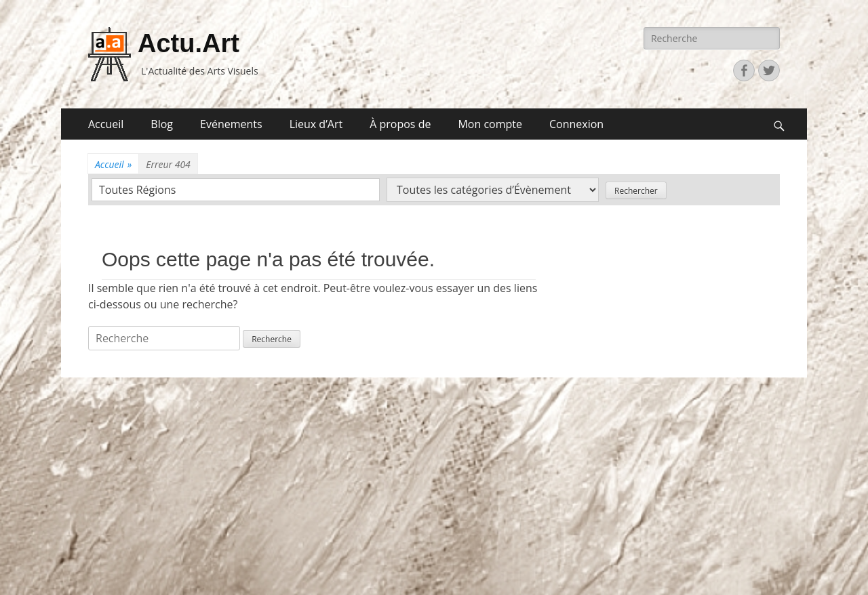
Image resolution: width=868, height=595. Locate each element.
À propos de (400, 124)
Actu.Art (189, 43)
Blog (162, 124)
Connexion (576, 124)
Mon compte (490, 124)
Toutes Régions (137, 190)
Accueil (106, 124)
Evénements (231, 124)
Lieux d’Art (316, 124)
